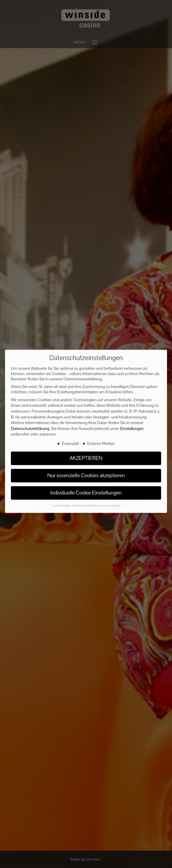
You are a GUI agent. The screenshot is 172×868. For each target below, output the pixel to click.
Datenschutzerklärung (30, 421)
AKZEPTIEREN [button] (86, 451)
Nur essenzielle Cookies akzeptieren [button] (86, 468)
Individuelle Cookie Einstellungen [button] (86, 486)
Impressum (113, 498)
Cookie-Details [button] (61, 498)
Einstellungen (132, 421)
